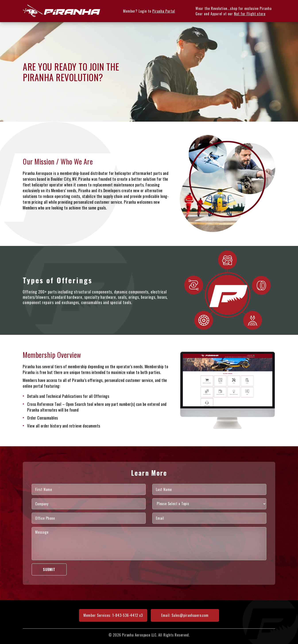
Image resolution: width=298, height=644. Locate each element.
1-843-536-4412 (125, 615)
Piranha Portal (164, 11)
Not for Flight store (250, 14)
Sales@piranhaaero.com (190, 615)
